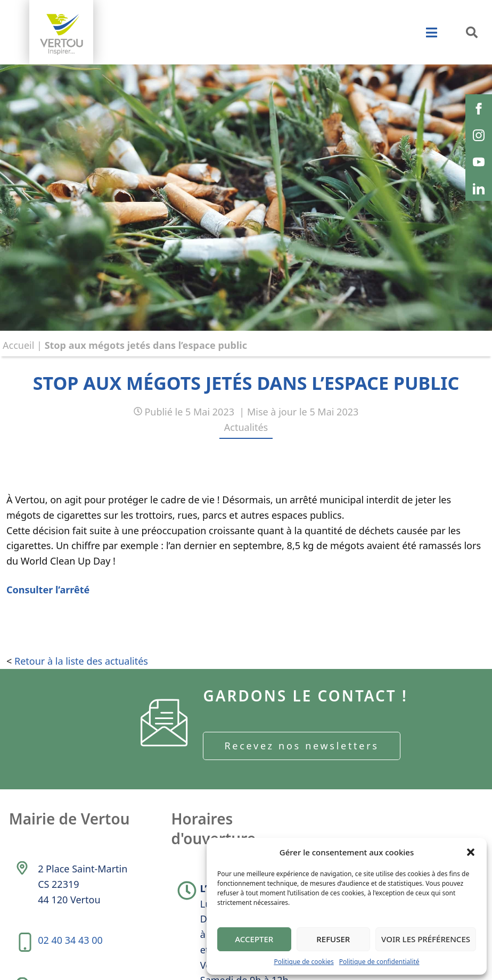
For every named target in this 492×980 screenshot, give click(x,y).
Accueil (18, 345)
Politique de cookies (304, 962)
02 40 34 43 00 (70, 941)
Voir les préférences (426, 939)
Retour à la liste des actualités (81, 661)
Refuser (333, 939)
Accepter (254, 939)
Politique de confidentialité (379, 962)
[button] (471, 852)
